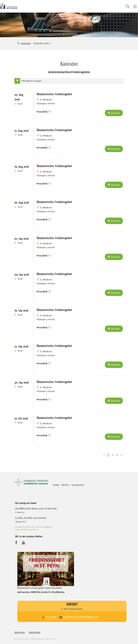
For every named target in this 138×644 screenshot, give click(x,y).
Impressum (20, 632)
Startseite (26, 43)
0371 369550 (51, 617)
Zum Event (115, 113)
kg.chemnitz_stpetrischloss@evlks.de (81, 617)
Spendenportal (78, 485)
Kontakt (56, 485)
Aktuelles (65, 485)
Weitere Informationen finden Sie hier (27, 529)
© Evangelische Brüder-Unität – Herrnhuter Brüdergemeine (34, 527)
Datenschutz (35, 632)
